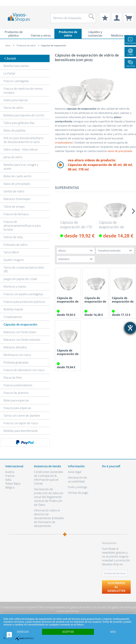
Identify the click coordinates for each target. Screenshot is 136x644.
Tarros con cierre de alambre (22, 416)
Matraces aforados (15, 347)
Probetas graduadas (16, 362)
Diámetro (64, 259)
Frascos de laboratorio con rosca (24, 370)
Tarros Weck (11, 252)
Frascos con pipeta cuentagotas (23, 294)
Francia (10, 476)
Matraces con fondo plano (20, 332)
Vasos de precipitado (17, 184)
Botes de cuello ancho (17, 176)
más (113, 632)
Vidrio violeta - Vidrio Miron (21, 150)
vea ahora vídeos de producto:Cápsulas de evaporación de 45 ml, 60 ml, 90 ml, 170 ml (100, 165)
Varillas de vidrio (14, 191)
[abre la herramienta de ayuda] (130, 328)
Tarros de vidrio (13, 108)
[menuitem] (7, 3)
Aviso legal (75, 472)
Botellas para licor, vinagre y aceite (21, 167)
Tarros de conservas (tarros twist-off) (24, 269)
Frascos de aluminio (16, 393)
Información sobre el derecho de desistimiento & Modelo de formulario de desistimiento (49, 518)
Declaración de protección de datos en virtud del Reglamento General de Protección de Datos (49, 497)
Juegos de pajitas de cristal (20, 279)
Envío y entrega (77, 487)
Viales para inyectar (16, 100)
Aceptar (68, 632)
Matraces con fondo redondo (22, 340)
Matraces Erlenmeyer (17, 199)
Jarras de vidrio (13, 157)
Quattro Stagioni (14, 260)
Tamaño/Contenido (109, 251)
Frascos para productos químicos (24, 302)
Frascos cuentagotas (16, 81)
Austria (10, 472)
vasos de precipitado (120, 151)
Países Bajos (13, 484)
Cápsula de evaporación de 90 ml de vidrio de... (68, 352)
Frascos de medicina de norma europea (23, 91)
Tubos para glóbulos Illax (19, 123)
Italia (8, 480)
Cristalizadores (13, 317)
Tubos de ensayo (14, 207)
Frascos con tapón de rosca (21, 423)
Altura (62, 251)
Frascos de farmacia (16, 214)
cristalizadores (64, 143)
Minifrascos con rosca (17, 355)
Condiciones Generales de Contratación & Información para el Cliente (49, 478)
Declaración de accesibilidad (77, 479)
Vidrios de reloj (13, 237)
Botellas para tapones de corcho (24, 115)
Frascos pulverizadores (18, 385)
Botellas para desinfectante (21, 431)
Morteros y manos (15, 287)
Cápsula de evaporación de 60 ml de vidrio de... (123, 300)
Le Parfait (9, 73)
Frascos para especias (17, 408)
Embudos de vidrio (15, 245)
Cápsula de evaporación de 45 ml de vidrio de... (115, 225)
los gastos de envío (78, 607)
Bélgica (10, 487)
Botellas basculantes (16, 66)
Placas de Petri (13, 378)
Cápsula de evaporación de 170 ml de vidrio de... (76, 225)
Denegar (23, 632)
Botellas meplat (13, 309)
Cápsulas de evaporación (20, 324)
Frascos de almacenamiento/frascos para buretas (22, 226)
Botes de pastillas (15, 130)
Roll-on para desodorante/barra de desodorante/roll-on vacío (23, 140)
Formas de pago (78, 493)
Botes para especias (16, 400)
